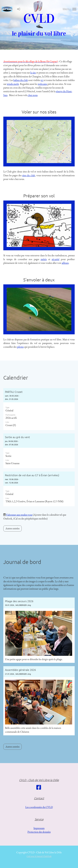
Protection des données (39, 832)
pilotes (20, 347)
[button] (39, 409)
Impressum (39, 828)
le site (33, 73)
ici (42, 80)
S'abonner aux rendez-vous (19, 515)
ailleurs (65, 263)
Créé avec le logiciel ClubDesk (39, 856)
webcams (42, 84)
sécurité (55, 259)
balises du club (21, 80)
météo (44, 259)
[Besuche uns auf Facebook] (39, 787)
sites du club (28, 175)
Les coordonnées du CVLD (39, 807)
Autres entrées (12, 528)
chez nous (33, 95)
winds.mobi (13, 84)
